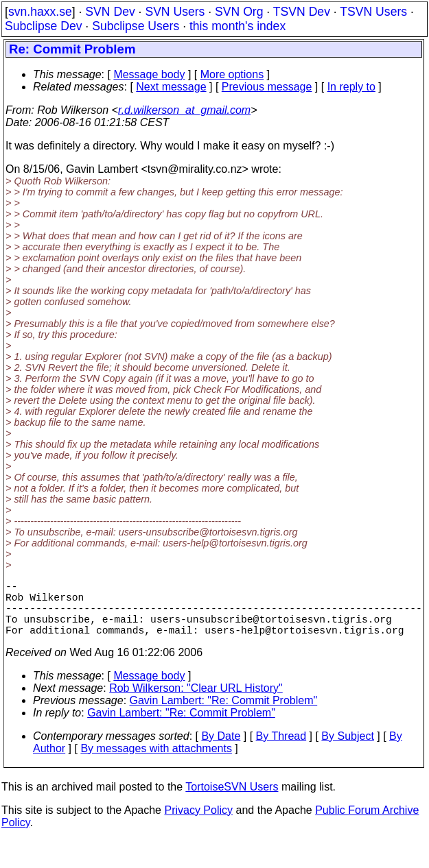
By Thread (281, 750)
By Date (221, 750)
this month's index (237, 26)
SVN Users (175, 12)
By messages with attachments (156, 762)
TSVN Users (373, 12)
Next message (171, 87)
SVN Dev (110, 12)
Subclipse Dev (43, 26)
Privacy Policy (198, 824)
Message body (149, 74)
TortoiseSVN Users (232, 800)
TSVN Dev (302, 12)
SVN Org (239, 12)
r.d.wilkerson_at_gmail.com (184, 110)
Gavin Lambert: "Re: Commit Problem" (224, 714)
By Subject (347, 750)
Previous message (267, 87)
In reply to (351, 87)
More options (232, 74)
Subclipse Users (136, 26)
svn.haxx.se (40, 12)
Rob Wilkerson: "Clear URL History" (196, 702)
